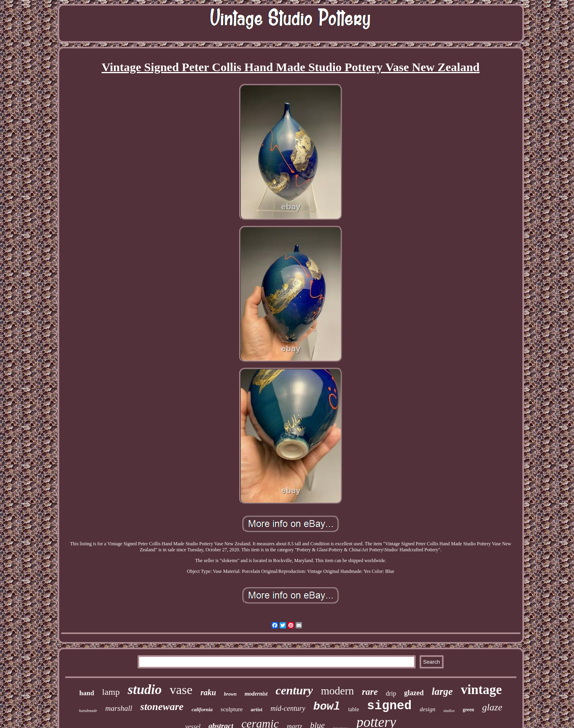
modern (337, 691)
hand (87, 693)
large (442, 691)
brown (230, 694)
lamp (111, 692)
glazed (414, 693)
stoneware (162, 707)
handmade (88, 710)
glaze (492, 707)
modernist (256, 694)
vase (181, 690)
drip (391, 693)
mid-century (288, 708)
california (202, 709)
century (294, 690)
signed (390, 706)
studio (145, 689)
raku (208, 692)
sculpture (232, 709)
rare (370, 692)
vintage (481, 690)
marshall (119, 708)
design (427, 709)
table (353, 709)
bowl (327, 707)
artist (257, 709)
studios (449, 711)
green (468, 710)
